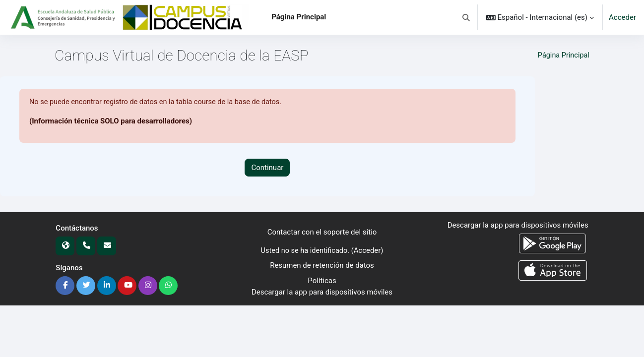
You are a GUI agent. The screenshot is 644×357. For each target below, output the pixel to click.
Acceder (622, 17)
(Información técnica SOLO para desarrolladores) (111, 121)
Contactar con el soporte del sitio (322, 233)
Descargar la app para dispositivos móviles (322, 292)
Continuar (267, 168)
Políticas (322, 281)
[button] (466, 17)
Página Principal (563, 56)
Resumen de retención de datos (322, 266)
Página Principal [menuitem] (299, 17)
